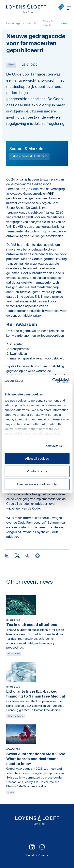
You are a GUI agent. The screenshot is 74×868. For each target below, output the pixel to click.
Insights (32, 24)
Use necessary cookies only (37, 484)
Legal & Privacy (37, 856)
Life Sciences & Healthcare (29, 156)
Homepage (13, 24)
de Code (33, 189)
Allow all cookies (37, 458)
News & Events (48, 24)
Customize (37, 471)
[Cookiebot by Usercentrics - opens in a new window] (53, 381)
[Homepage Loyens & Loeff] (26, 8)
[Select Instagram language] (42, 847)
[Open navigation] (69, 8)
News (64, 24)
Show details (53, 446)
